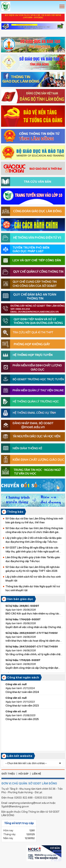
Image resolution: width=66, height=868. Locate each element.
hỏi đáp (23, 774)
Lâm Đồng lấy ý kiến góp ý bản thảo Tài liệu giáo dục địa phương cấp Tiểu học (33, 559)
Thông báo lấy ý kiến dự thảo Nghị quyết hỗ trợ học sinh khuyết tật (33, 588)
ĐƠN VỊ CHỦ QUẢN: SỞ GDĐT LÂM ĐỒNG (29, 783)
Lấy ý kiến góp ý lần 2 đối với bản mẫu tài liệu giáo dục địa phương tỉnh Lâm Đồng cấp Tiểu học (34, 540)
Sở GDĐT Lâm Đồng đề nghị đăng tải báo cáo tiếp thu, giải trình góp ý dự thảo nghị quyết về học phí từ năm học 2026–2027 (32, 550)
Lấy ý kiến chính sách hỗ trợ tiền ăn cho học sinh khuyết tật (33, 579)
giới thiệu (8, 774)
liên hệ (37, 774)
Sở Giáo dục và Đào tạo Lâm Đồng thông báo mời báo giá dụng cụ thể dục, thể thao (34, 520)
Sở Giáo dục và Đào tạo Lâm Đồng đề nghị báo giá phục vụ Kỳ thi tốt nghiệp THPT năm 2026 (33, 569)
